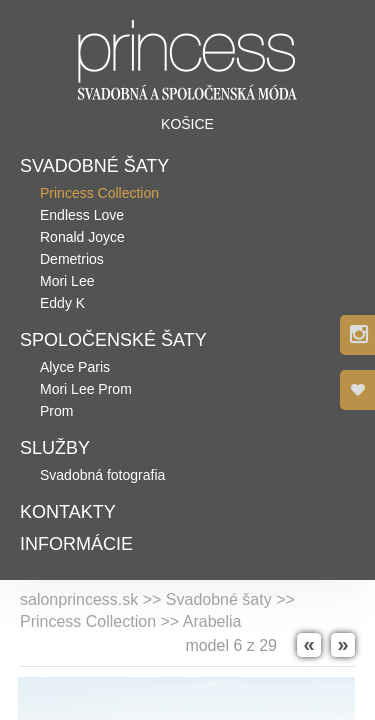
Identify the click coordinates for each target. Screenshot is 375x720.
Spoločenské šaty (113, 340)
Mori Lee (67, 281)
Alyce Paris (75, 367)
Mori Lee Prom (86, 389)
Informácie (76, 544)
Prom (56, 411)
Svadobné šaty (94, 166)
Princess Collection (99, 193)
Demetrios (72, 259)
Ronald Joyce (82, 237)
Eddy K (62, 303)
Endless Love (82, 215)
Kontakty (68, 512)
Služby (55, 448)
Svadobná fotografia (102, 475)
